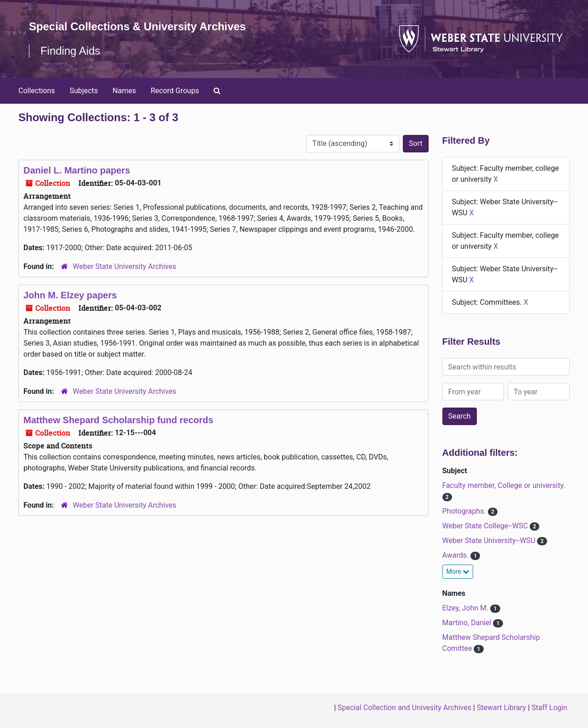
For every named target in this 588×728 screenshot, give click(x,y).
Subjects (84, 91)
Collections (37, 91)
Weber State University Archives (124, 266)
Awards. (457, 555)
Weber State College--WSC (486, 526)
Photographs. (465, 511)
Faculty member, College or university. (504, 485)
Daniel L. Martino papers (77, 170)
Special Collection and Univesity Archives (404, 708)
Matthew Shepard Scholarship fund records (118, 420)
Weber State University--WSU (490, 540)
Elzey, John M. (466, 608)
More (458, 571)
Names (124, 91)
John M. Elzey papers (70, 295)
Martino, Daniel (468, 623)
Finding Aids (71, 51)
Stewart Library (501, 708)
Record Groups (175, 91)
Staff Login (549, 708)
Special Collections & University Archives (138, 26)
